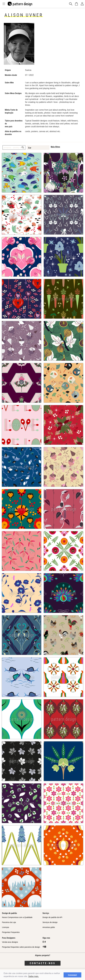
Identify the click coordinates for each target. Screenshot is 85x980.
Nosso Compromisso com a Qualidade (17, 917)
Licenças (6, 927)
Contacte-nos (43, 963)
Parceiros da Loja (9, 922)
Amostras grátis (49, 927)
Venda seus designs (10, 942)
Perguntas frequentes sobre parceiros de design (21, 947)
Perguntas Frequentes (11, 932)
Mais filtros (55, 147)
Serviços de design (50, 922)
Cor (30, 148)
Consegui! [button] (72, 975)
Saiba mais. (34, 976)
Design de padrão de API (52, 917)
